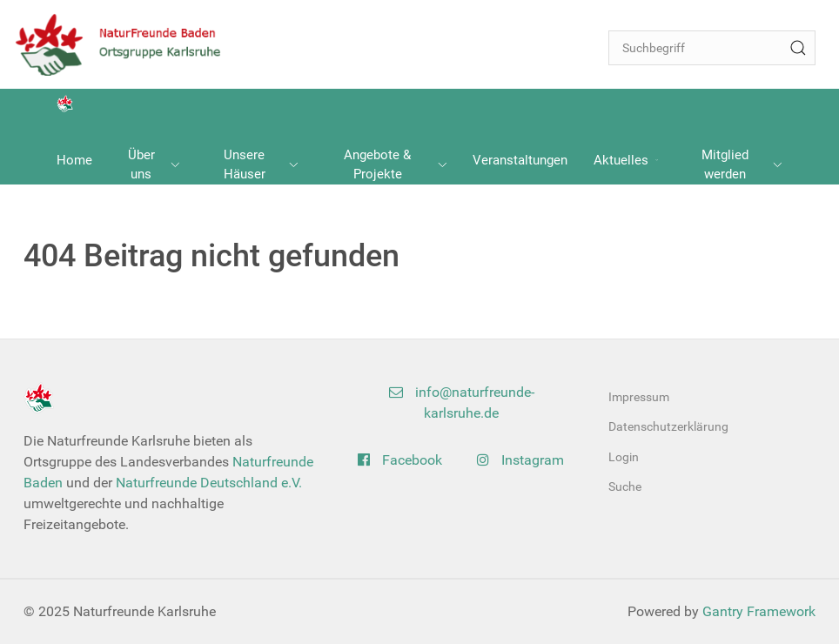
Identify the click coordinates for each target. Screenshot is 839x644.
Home (74, 160)
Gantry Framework (759, 611)
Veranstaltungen (520, 160)
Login (624, 457)
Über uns (154, 165)
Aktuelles (626, 160)
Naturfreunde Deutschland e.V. (209, 483)
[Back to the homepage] (127, 44)
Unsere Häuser (261, 165)
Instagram (520, 460)
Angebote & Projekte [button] (395, 165)
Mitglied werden (742, 165)
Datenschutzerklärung (668, 426)
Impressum (639, 397)
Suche (625, 486)
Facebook (400, 460)
